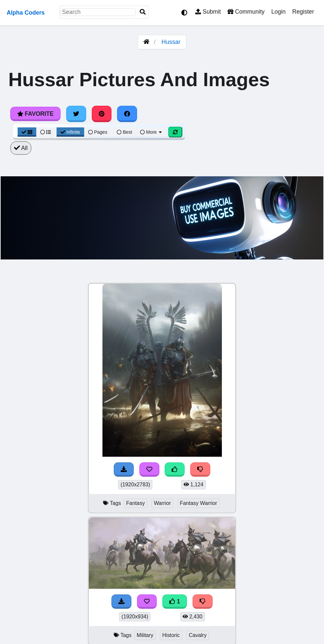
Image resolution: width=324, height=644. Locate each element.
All (21, 148)
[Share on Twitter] (76, 114)
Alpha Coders (26, 13)
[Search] (143, 12)
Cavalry (198, 635)
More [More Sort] (151, 132)
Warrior (162, 503)
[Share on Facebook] (127, 114)
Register (303, 12)
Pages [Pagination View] (98, 132)
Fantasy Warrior (199, 503)
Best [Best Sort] (124, 132)
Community (246, 12)
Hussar (171, 42)
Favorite (35, 114)
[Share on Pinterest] (102, 114)
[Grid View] (27, 132)
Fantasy (135, 503)
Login (278, 12)
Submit (208, 12)
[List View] (46, 132)
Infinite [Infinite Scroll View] (70, 132)
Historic (171, 635)
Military (145, 635)
